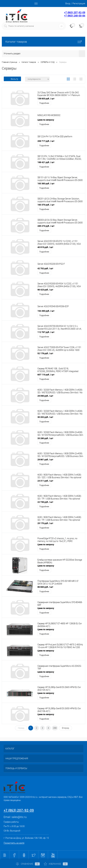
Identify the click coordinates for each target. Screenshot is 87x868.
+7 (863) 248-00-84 (75, 16)
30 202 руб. (45, 417)
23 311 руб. (45, 481)
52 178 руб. (45, 353)
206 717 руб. (46, 141)
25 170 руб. (45, 523)
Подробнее (44, 103)
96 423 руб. (45, 290)
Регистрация (79, 3)
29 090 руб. (45, 396)
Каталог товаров (43, 42)
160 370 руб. (46, 205)
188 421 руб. (46, 162)
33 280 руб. (45, 438)
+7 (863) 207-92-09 (75, 12)
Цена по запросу (46, 120)
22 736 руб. (45, 502)
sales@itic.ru (19, 817)
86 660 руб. (45, 587)
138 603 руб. (46, 99)
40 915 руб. (45, 247)
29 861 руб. (45, 459)
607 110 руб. (46, 375)
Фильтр (12, 79)
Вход (68, 3)
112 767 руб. (46, 332)
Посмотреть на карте (14, 843)
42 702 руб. (45, 268)
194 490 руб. (46, 311)
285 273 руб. (46, 226)
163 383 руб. (46, 183)
